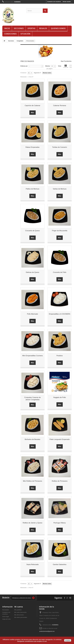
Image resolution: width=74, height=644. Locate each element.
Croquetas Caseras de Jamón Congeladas (32, 399)
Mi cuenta (19, 607)
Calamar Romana (60, 106)
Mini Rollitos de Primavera (32, 481)
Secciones (19, 28)
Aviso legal (6, 617)
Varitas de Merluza (60, 189)
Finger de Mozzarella (60, 231)
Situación (25, 34)
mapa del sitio (7, 619)
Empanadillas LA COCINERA (60, 314)
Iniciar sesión (67, 2)
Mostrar (48, 66)
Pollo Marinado (32, 314)
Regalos (43, 28)
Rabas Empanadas (33, 147)
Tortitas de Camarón (60, 147)
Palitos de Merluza (32, 189)
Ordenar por (24, 66)
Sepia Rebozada (32, 564)
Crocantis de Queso (32, 231)
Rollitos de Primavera (60, 481)
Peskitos (60, 356)
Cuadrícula (66, 66)
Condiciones (10, 34)
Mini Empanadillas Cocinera (33, 356)
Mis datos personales (21, 617)
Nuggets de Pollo (60, 397)
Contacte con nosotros (54, 2)
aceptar (68, 640)
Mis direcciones (19, 615)
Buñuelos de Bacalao (33, 439)
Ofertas (31, 28)
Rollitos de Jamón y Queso (33, 523)
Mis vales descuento (20, 612)
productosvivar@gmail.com (47, 631)
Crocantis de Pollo (60, 272)
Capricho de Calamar (33, 106)
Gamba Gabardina (60, 564)
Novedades (6, 610)
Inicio (7, 28)
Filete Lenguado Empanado (60, 439)
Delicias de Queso (32, 272)
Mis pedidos (18, 610)
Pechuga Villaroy (60, 523)
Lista (71, 66)
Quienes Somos (58, 28)
